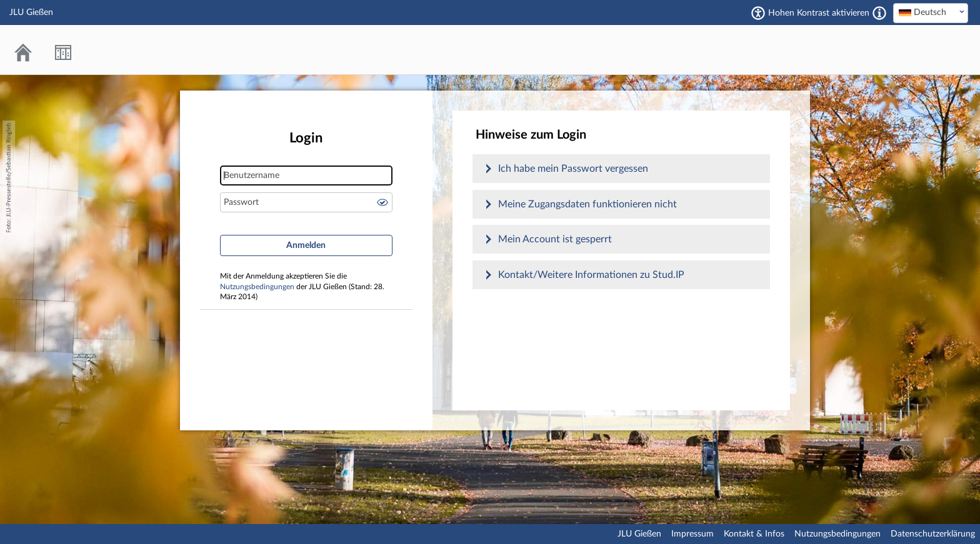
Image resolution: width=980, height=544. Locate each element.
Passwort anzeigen (382, 202)
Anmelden (306, 245)
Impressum (692, 534)
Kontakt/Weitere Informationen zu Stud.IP (591, 275)
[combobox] (931, 13)
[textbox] (931, 12)
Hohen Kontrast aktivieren (819, 13)
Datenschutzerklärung (933, 534)
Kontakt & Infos (754, 534)
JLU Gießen (639, 534)
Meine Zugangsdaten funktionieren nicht (587, 204)
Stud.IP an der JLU (921, 50)
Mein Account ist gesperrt (555, 239)
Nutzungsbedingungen (257, 287)
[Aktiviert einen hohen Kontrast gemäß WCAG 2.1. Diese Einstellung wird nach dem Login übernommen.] (879, 13)
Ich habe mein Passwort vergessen (573, 169)
